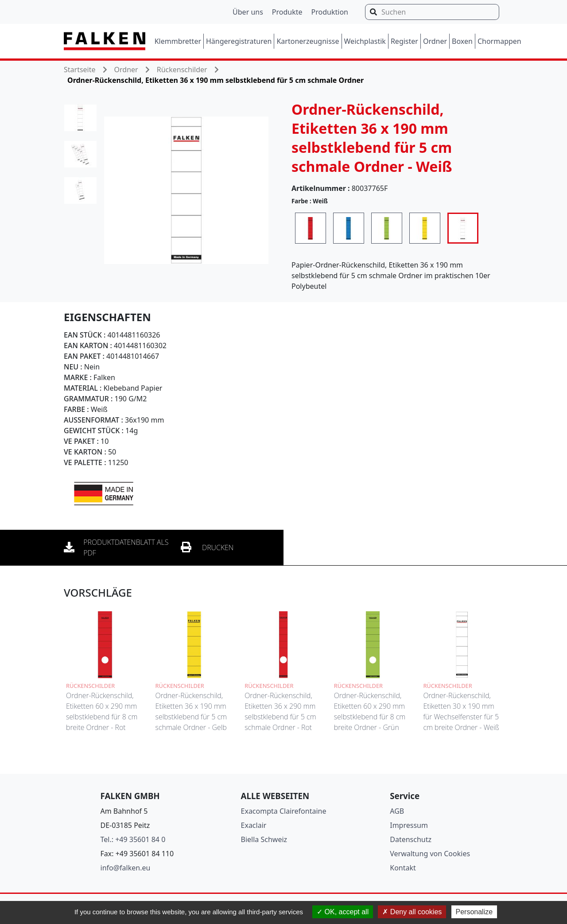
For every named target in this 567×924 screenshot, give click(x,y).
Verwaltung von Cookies (430, 854)
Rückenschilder (182, 70)
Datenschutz (411, 839)
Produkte (287, 12)
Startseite (80, 70)
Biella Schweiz (264, 839)
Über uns (248, 12)
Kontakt (403, 868)
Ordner (435, 41)
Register (404, 41)
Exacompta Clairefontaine (284, 811)
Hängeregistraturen (239, 41)
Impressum (409, 825)
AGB (397, 811)
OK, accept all (343, 912)
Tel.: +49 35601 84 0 (133, 839)
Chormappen (499, 41)
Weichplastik (365, 41)
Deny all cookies (412, 912)
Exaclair (254, 825)
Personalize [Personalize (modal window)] (474, 912)
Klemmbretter (178, 41)
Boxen (462, 41)
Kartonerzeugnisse (308, 41)
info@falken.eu (126, 868)
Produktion (330, 12)
